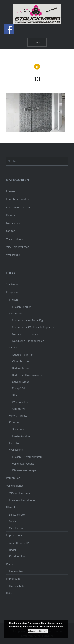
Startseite (12, 284)
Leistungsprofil (18, 514)
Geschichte (16, 528)
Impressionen (14, 535)
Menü (39, 42)
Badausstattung (22, 368)
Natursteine (13, 223)
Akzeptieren (38, 631)
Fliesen (10, 191)
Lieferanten (16, 571)
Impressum (13, 578)
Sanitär (10, 231)
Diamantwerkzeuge (24, 470)
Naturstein (16, 313)
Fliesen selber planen (22, 500)
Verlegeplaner (15, 239)
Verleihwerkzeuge (23, 463)
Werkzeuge (13, 255)
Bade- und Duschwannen (27, 375)
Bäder (13, 550)
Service (14, 521)
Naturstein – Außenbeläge (28, 320)
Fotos (9, 593)
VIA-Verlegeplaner (20, 493)
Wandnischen (20, 402)
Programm (13, 292)
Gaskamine (19, 429)
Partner (11, 564)
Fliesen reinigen (22, 307)
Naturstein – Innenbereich (28, 341)
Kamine (11, 215)
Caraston (15, 443)
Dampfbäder (20, 388)
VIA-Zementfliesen (18, 247)
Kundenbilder (18, 556)
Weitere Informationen (51, 627)
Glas (15, 395)
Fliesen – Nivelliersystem (27, 457)
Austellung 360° (19, 543)
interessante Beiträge (19, 207)
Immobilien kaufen (18, 199)
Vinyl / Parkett (18, 416)
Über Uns (12, 507)
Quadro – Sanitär (22, 355)
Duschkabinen (21, 382)
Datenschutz (17, 586)
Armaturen (19, 409)
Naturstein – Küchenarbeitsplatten (33, 327)
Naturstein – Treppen (25, 334)
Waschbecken (20, 361)
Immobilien (13, 478)
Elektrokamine (21, 436)
